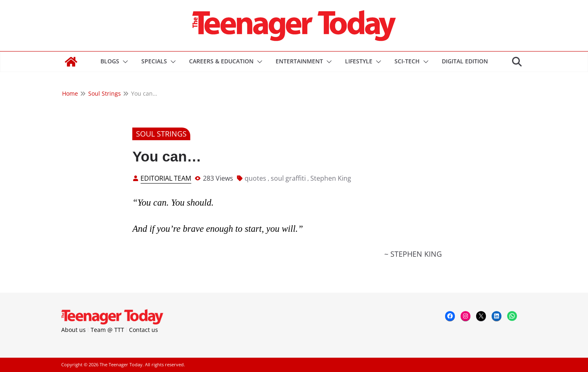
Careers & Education (221, 61)
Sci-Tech (407, 61)
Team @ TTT (107, 330)
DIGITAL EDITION (465, 61)
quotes (255, 178)
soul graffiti (288, 178)
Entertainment (299, 61)
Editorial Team (166, 178)
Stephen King (331, 178)
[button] (124, 62)
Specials (154, 61)
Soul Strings (161, 134)
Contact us (144, 330)
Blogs (110, 61)
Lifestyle (359, 61)
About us (73, 330)
